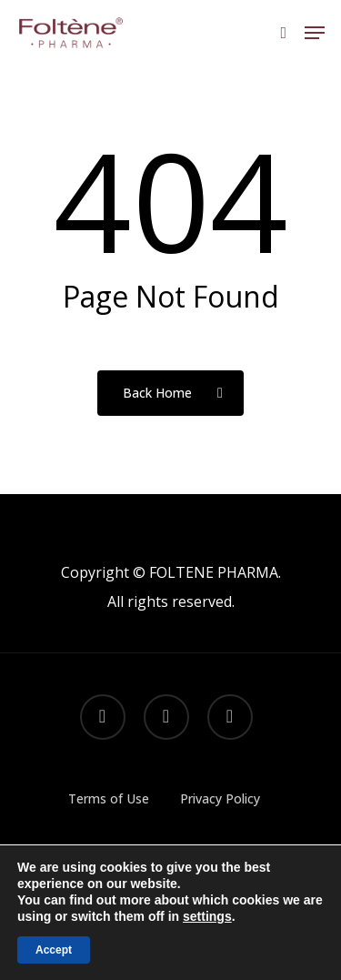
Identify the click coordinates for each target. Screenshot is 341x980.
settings (207, 916)
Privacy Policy (220, 798)
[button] (315, 33)
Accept (54, 950)
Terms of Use (109, 798)
